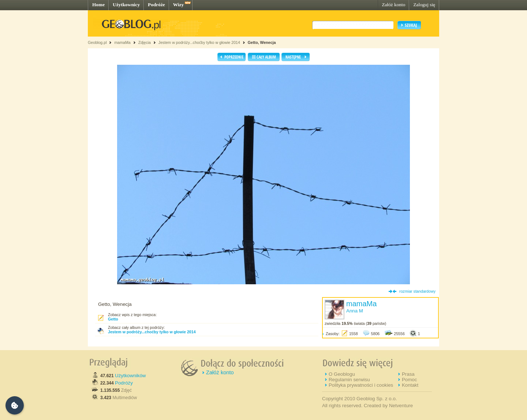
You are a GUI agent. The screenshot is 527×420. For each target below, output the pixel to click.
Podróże (156, 5)
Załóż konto (393, 5)
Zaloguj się (424, 5)
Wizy (178, 5)
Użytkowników (130, 376)
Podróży (124, 383)
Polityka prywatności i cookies (361, 385)
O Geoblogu (342, 374)
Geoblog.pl (97, 42)
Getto (113, 319)
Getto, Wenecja (262, 42)
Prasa (408, 374)
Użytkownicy (126, 5)
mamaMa (122, 42)
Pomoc (409, 380)
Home (98, 5)
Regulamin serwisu (349, 380)
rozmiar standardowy (417, 291)
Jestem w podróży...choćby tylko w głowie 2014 (199, 42)
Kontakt (410, 385)
